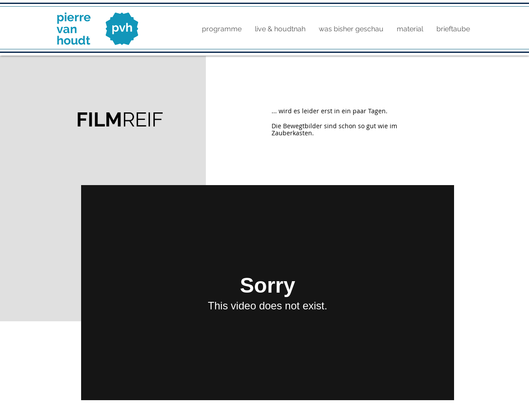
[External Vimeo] (268, 293)
